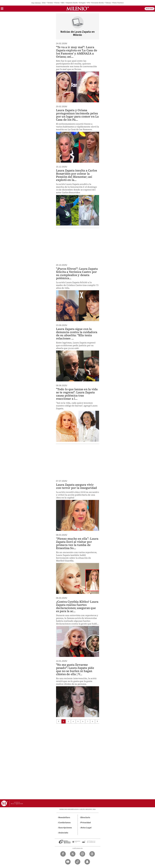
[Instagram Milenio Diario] (82, 854)
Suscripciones (65, 828)
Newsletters (64, 817)
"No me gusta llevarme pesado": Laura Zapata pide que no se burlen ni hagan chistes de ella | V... (75, 669)
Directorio (85, 817)
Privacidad (86, 823)
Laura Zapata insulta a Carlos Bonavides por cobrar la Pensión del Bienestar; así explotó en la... (77, 175)
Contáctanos (65, 823)
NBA (63, 3)
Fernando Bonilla (98, 3)
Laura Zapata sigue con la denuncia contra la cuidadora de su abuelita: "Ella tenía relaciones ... (77, 334)
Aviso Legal (86, 828)
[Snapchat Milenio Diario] (87, 862)
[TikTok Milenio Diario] (78, 862)
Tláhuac (108, 3)
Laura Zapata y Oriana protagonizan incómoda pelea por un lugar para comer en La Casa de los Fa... (77, 115)
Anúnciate (63, 833)
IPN (89, 3)
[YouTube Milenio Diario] (68, 862)
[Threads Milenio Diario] (92, 854)
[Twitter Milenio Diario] (73, 854)
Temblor (50, 3)
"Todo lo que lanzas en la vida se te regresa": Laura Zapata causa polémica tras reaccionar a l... (77, 394)
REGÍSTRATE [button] (149, 9)
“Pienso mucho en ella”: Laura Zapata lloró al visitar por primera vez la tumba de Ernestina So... (77, 543)
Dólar (44, 3)
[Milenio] (78, 9)
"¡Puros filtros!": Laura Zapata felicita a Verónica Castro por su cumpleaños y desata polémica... (77, 273)
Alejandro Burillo (72, 3)
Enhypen (83, 3)
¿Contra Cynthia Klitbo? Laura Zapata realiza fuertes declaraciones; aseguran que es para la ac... (77, 606)
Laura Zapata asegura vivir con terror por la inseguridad (77, 486)
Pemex (57, 3)
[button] (2, 9)
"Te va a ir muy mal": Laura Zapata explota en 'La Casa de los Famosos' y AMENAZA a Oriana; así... (77, 52)
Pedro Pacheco (118, 3)
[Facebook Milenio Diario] (63, 854)
